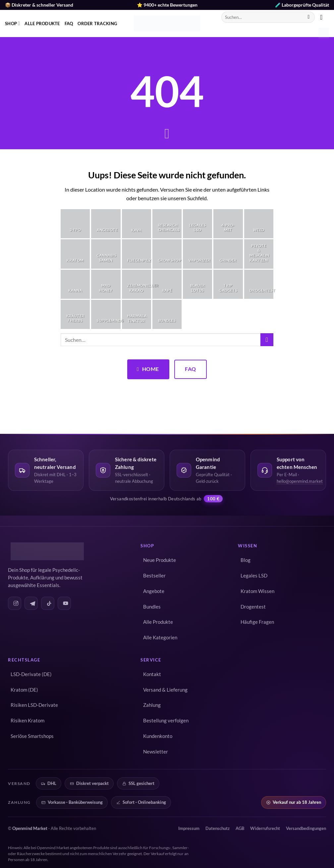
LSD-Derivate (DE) (31, 674)
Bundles (152, 607)
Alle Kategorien (160, 638)
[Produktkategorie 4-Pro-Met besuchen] (228, 224)
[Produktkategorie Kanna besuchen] (75, 284)
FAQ (69, 23)
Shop (12, 23)
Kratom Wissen (257, 591)
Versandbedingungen (306, 828)
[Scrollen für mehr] (167, 134)
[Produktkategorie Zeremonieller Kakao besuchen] (137, 284)
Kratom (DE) (24, 690)
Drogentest (253, 607)
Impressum (189, 828)
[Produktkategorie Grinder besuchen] (228, 254)
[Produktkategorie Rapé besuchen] (167, 284)
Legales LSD (254, 576)
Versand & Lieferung (165, 690)
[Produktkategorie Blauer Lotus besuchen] (197, 284)
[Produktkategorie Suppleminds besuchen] (106, 314)
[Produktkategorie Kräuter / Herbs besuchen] (75, 314)
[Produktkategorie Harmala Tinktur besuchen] (137, 314)
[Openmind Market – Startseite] (46, 551)
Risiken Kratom (28, 721)
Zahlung (152, 705)
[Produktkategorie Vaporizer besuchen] (197, 254)
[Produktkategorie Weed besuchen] (259, 224)
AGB (240, 828)
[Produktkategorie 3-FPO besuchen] (75, 224)
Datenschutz (218, 828)
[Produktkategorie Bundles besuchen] (167, 314)
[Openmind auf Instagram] (15, 603)
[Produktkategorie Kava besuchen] (137, 224)
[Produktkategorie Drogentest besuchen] (259, 284)
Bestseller (154, 576)
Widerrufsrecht (265, 828)
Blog (246, 560)
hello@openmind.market (300, 481)
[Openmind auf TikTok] (48, 603)
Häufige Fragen (257, 622)
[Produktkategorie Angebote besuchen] (106, 224)
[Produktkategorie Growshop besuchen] (167, 254)
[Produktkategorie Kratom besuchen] (75, 254)
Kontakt (152, 674)
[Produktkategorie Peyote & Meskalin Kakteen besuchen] (259, 254)
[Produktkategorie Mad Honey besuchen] (106, 284)
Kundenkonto (158, 736)
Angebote (154, 591)
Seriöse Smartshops (32, 736)
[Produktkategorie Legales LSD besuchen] (197, 224)
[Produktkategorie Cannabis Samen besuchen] (106, 254)
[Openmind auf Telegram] (31, 603)
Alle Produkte (42, 23)
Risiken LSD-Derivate (34, 705)
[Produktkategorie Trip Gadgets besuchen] (228, 284)
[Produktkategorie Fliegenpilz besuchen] (137, 254)
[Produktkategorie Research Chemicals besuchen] (167, 224)
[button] (323, 17)
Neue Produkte (160, 560)
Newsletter (156, 752)
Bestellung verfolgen (166, 721)
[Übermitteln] (309, 17)
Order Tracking (97, 23)
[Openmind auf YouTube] (64, 603)
